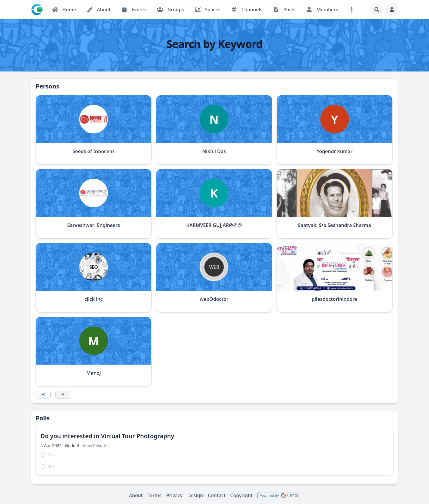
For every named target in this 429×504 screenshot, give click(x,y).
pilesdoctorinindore (334, 299)
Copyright (241, 495)
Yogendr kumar (334, 151)
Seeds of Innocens (94, 151)
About (136, 495)
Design (195, 495)
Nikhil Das (214, 151)
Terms (154, 495)
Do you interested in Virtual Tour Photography (107, 436)
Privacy (174, 495)
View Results (95, 445)
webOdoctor (214, 299)
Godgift (72, 445)
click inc (93, 299)
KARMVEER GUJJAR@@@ (214, 225)
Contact (217, 495)
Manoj (94, 373)
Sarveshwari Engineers (94, 225)
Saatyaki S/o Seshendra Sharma (334, 225)
